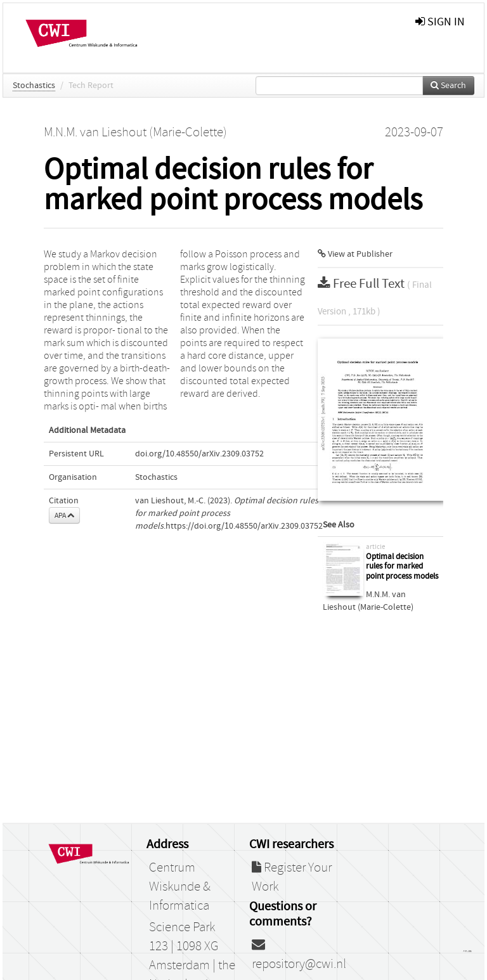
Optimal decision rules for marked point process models (402, 567)
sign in (440, 22)
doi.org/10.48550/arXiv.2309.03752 (199, 454)
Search (448, 86)
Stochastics (34, 86)
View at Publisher (355, 254)
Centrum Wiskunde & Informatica (180, 887)
